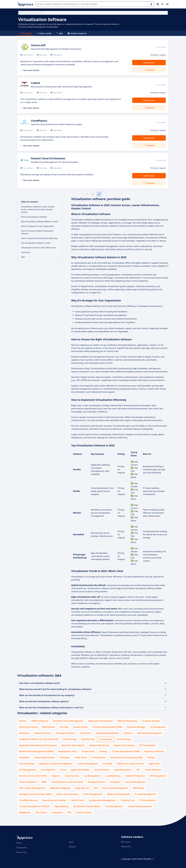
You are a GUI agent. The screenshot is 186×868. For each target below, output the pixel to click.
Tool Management (114, 806)
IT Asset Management (146, 794)
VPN (96, 788)
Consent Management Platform (35, 806)
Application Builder (80, 770)
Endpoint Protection (135, 776)
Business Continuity (154, 751)
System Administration (67, 794)
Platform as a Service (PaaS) (130, 764)
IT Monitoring (70, 739)
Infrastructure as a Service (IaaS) (67, 782)
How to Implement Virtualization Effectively (39, 238)
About (71, 842)
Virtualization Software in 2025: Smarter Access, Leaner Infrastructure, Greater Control (38, 209)
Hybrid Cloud (78, 800)
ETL (138, 770)
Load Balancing (113, 776)
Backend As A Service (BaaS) (87, 806)
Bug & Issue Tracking (124, 745)
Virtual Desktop (27, 764)
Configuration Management (102, 800)
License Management (88, 764)
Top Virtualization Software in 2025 (36, 243)
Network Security (43, 733)
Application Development (100, 721)
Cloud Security (72, 776)
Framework (57, 812)
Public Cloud (81, 757)
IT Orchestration (148, 800)
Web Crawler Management (32, 788)
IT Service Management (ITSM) (107, 727)
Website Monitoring (127, 721)
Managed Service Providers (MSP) (35, 794)
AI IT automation (147, 745)
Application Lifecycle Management (56, 764)
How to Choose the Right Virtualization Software (37, 232)
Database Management (108, 733)
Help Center (126, 846)
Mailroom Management (119, 794)
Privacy (19, 843)
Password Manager (136, 727)
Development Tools (68, 751)
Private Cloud (88, 751)
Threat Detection (153, 770)
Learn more (149, 63)
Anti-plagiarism (48, 770)
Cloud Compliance (28, 782)
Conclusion (26, 252)
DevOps (151, 757)
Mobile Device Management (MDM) (36, 751)
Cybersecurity (88, 739)
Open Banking (62, 806)
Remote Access (80, 727)
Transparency (22, 848)
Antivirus (128, 733)
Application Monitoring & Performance (38, 745)
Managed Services (97, 782)
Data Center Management (115, 788)
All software (25, 33)
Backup (23, 721)
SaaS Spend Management (150, 733)
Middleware (25, 812)
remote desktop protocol (140, 806)
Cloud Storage (124, 739)
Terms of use (22, 852)
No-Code (64, 727)
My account (126, 842)
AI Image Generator (65, 733)
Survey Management (135, 782)
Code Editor (86, 733)
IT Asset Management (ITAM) (126, 751)
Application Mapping (60, 788)
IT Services (27, 13)
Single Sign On (82, 788)
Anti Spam (65, 757)
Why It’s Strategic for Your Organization (38, 226)
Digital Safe (154, 764)
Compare (150, 70)
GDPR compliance (40, 721)
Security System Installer (54, 800)
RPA (69, 812)
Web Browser (49, 727)
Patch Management (93, 794)
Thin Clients (41, 812)
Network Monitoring (99, 745)
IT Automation (98, 757)
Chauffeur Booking (28, 800)
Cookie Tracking (84, 812)
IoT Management (28, 770)
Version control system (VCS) (33, 776)
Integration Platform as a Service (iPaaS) (39, 739)
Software (72, 847)
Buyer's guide (44, 33)
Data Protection (102, 770)
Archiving (107, 764)
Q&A (60, 33)
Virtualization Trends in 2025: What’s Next (38, 248)
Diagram (56, 776)
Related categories (77, 33)
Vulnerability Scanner (45, 757)
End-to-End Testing (28, 727)
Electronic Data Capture (73, 745)
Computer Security (151, 721)
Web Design (138, 788)
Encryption (115, 782)
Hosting (103, 751)
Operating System (123, 770)
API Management (158, 776)
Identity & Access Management (68, 721)
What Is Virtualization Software (34, 217)
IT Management (158, 727)
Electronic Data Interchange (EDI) (126, 757)
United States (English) (143, 859)
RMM (44, 782)
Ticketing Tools (128, 800)
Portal (63, 770)
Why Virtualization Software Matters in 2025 (39, 221)
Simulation (24, 757)
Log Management (92, 776)
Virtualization (106, 739)
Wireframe (24, 733)
